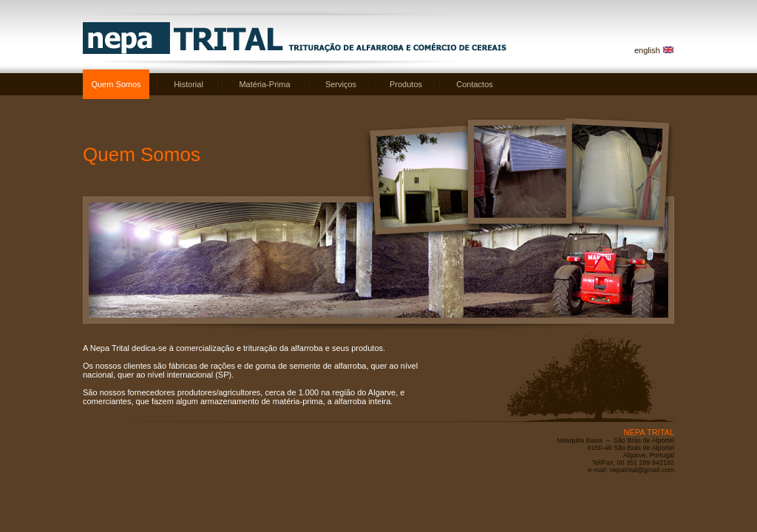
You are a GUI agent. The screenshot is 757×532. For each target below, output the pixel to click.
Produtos (406, 84)
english (647, 50)
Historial (189, 84)
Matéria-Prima (264, 84)
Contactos (475, 84)
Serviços (341, 84)
